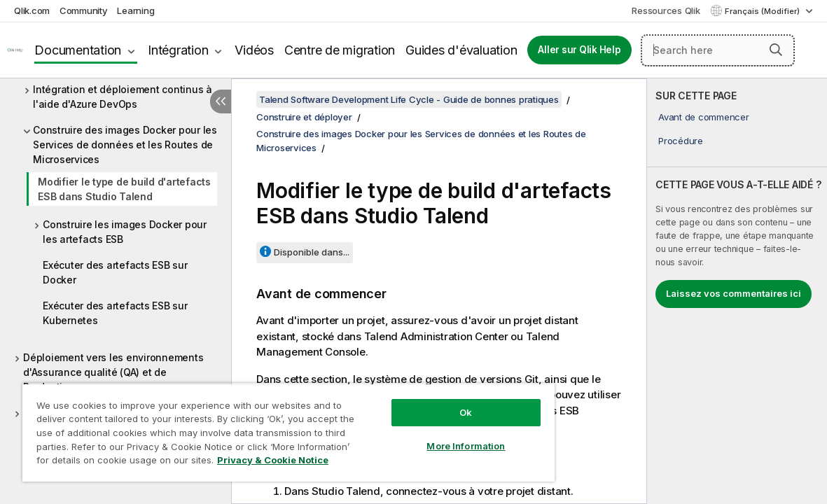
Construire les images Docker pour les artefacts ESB (125, 232)
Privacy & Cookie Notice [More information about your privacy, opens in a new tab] (118, 463)
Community (84, 10)
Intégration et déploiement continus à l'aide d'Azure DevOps (123, 97)
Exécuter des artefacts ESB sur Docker (115, 272)
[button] (776, 50)
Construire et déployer (304, 117)
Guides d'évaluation (461, 50)
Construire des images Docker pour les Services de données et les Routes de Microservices (125, 145)
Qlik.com (32, 10)
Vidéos (254, 50)
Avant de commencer (704, 117)
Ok (422, 402)
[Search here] (718, 50)
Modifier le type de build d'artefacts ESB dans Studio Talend (124, 189)
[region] (262, 427)
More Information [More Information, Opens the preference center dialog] (422, 435)
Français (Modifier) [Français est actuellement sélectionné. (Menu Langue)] (763, 11)
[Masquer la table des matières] (221, 101)
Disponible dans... (312, 252)
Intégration (178, 50)
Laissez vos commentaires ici (734, 293)
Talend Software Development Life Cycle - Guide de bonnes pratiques (409, 99)
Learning (135, 10)
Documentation (78, 50)
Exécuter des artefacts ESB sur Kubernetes (115, 313)
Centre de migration (340, 50)
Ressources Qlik (666, 10)
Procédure (681, 141)
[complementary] (737, 291)
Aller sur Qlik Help (579, 50)
